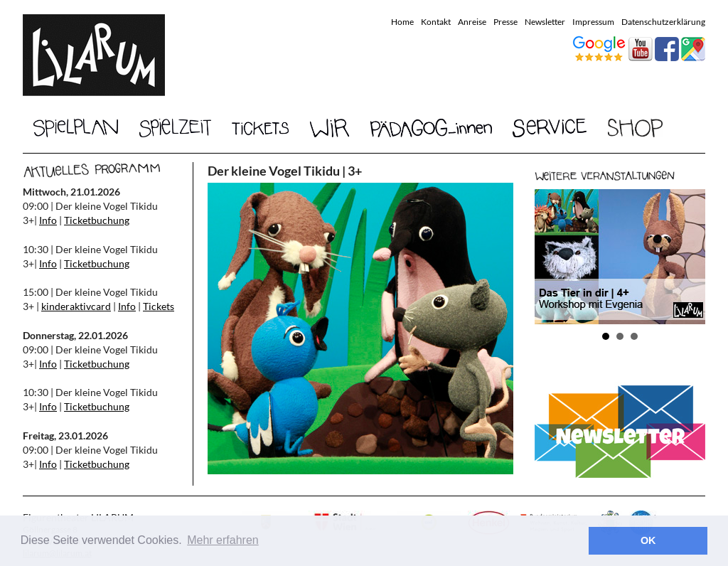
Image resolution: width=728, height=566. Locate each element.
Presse (505, 22)
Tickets (159, 306)
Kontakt (436, 22)
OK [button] (648, 540)
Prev (553, 257)
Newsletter (545, 22)
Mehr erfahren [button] (223, 540)
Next (687, 257)
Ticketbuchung (97, 220)
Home (402, 22)
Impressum (593, 22)
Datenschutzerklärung (663, 22)
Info (48, 220)
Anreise (472, 22)
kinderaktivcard (76, 306)
